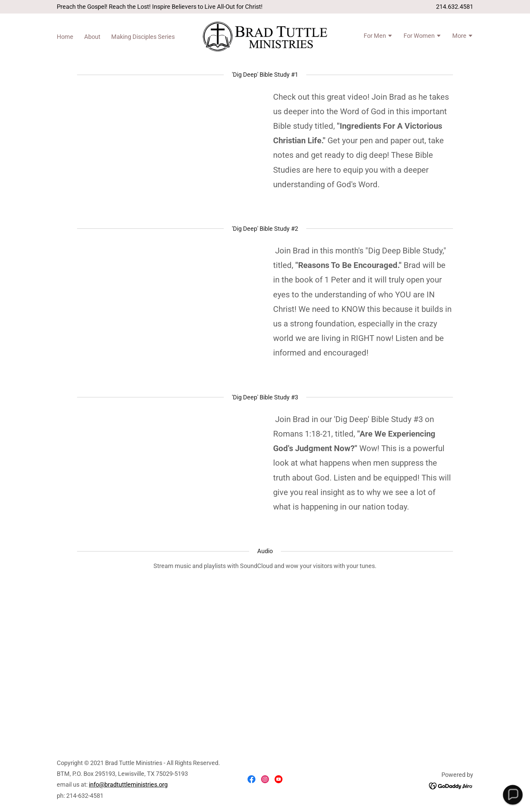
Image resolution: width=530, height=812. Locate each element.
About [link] (92, 37)
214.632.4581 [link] (455, 7)
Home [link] (65, 37)
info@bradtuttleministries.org (128, 784)
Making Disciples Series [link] (143, 37)
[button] (378, 36)
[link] (265, 36)
